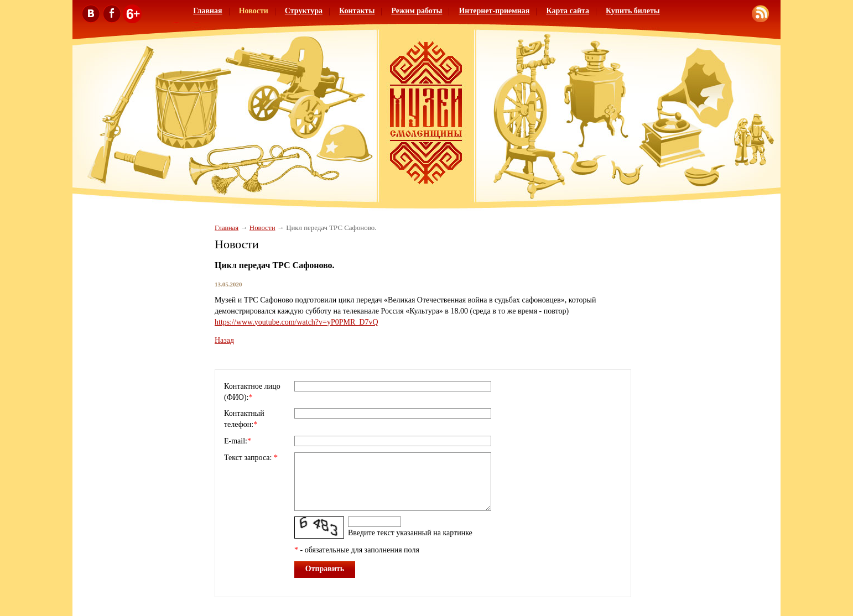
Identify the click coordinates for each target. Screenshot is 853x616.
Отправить (325, 569)
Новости (254, 11)
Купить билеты (633, 11)
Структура (304, 11)
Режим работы (417, 11)
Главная (207, 11)
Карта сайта (568, 11)
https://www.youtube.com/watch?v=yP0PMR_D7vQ (297, 322)
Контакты (357, 11)
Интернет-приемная (494, 11)
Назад (224, 340)
